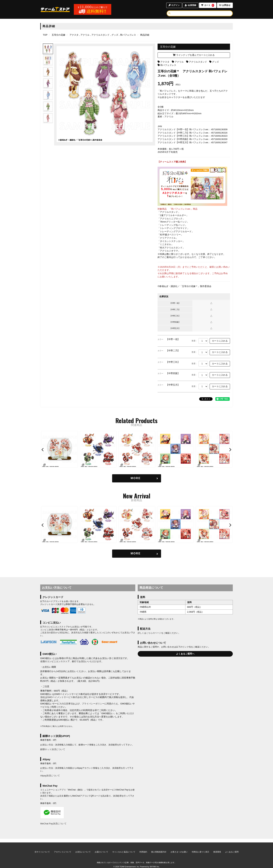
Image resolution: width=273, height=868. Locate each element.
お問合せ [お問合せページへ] (225, 5)
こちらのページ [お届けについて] (154, 633)
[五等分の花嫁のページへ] (58, 35)
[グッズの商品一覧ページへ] (114, 35)
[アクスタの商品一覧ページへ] (74, 35)
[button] (43, 450)
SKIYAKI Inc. (155, 863)
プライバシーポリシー (93, 704)
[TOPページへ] (55, 9)
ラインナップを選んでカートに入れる (194, 55)
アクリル (179, 62)
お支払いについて (83, 848)
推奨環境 (217, 848)
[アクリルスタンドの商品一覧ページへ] (100, 35)
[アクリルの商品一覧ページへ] (84, 35)
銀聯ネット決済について (53, 749)
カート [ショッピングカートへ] (208, 5)
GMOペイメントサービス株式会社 (64, 697)
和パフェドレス (168, 65)
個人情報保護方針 (159, 848)
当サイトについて (42, 848)
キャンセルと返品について (124, 848)
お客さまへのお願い (179, 848)
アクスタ (165, 62)
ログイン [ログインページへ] (174, 5)
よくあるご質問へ (185, 654)
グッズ (215, 62)
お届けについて (101, 848)
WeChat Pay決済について (53, 824)
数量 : (194, 341)
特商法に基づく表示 (200, 848)
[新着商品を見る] (137, 554)
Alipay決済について (50, 776)
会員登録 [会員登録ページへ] (190, 5)
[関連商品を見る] (137, 478)
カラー (160, 339)
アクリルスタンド (198, 62)
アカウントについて (63, 848)
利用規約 (143, 848)
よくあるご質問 (232, 848)
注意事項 (68, 704)
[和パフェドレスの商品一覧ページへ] (127, 35)
